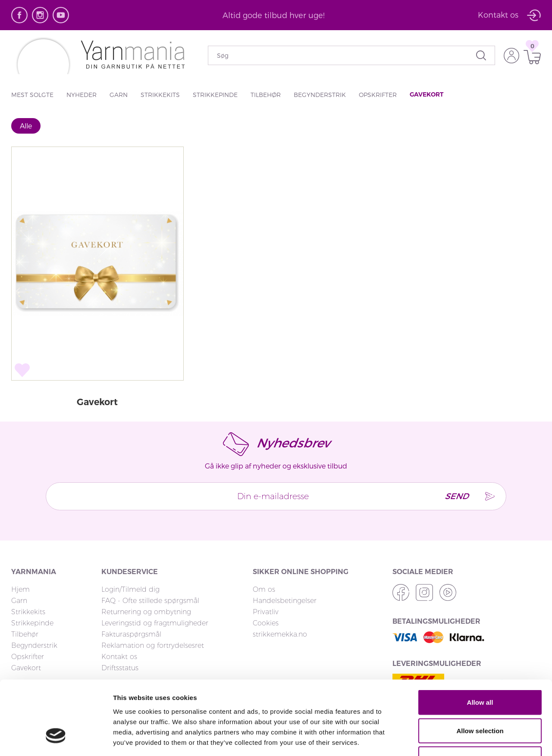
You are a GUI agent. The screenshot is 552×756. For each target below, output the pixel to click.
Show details (453, 739)
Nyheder (82, 95)
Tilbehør (266, 95)
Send (454, 497)
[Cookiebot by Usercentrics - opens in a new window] (56, 739)
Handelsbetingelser (285, 601)
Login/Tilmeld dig (130, 590)
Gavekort (427, 94)
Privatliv (266, 612)
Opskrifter (378, 95)
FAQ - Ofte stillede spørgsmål (150, 601)
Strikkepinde (215, 95)
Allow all (480, 643)
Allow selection (480, 671)
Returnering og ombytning (146, 612)
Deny (480, 699)
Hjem (20, 590)
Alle (26, 126)
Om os (264, 590)
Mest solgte (32, 95)
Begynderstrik (320, 95)
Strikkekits (160, 95)
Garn (119, 95)
